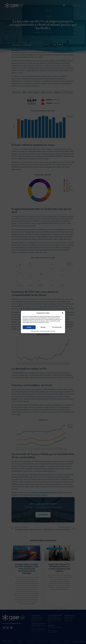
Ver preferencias (57, 327)
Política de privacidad (45, 331)
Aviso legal (53, 331)
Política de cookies (35, 331)
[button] (63, 313)
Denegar (43, 327)
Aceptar (29, 327)
